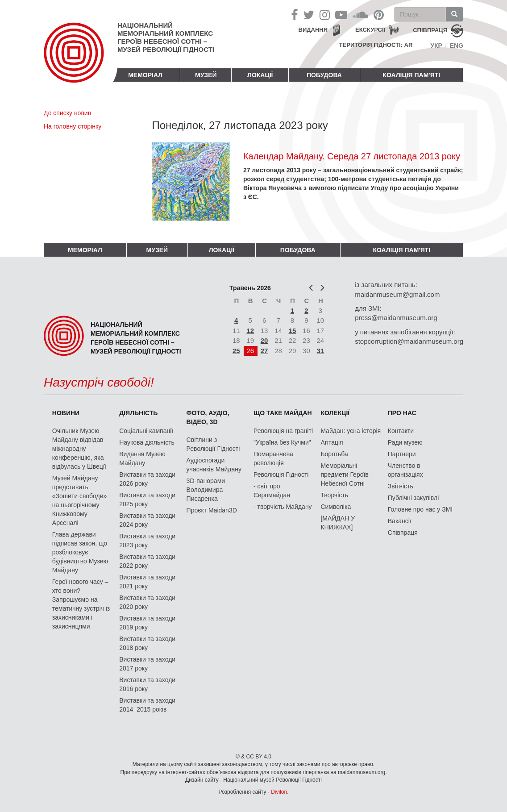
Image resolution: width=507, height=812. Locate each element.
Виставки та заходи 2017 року (147, 664)
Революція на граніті (283, 431)
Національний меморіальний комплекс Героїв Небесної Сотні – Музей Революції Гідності (166, 37)
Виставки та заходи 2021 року (147, 582)
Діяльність (138, 413)
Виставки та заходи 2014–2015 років (147, 705)
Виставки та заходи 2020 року (147, 602)
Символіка (336, 507)
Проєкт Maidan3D (212, 510)
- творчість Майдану (283, 507)
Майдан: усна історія (351, 431)
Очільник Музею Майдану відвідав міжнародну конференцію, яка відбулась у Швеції (79, 449)
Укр (436, 46)
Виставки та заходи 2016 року (147, 684)
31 (321, 351)
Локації (260, 75)
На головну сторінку (73, 126)
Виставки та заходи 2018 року (147, 643)
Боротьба (334, 454)
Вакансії (400, 521)
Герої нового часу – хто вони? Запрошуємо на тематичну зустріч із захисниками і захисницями (81, 604)
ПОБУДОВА (324, 75)
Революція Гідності (281, 475)
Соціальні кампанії (146, 431)
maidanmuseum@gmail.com (397, 294)
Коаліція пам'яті (411, 75)
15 (293, 331)
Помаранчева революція (273, 458)
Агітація (332, 442)
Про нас (402, 413)
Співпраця (403, 533)
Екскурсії (370, 30)
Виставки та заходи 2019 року (147, 623)
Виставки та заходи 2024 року (147, 520)
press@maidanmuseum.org (396, 318)
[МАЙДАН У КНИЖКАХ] (338, 523)
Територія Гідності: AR (376, 45)
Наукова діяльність (147, 442)
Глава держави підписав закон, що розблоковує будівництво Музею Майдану (80, 552)
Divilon (279, 792)
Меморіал (145, 75)
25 (236, 351)
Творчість (334, 495)
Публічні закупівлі (413, 498)
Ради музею (405, 442)
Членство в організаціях (405, 470)
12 (250, 331)
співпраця (430, 30)
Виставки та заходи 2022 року (147, 561)
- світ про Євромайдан (272, 491)
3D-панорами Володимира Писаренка (206, 490)
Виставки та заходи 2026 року (147, 479)
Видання (313, 30)
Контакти (401, 431)
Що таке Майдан (283, 413)
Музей (206, 75)
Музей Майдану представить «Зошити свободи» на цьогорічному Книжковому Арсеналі (80, 500)
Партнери (402, 454)
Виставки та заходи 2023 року (147, 541)
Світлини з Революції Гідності (213, 444)
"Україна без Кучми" (282, 442)
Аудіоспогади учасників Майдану (214, 465)
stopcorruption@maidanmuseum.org (409, 341)
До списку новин (67, 113)
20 (264, 340)
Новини (66, 413)
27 (264, 351)
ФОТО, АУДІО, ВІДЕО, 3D (208, 417)
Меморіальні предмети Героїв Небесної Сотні (344, 475)
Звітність (401, 486)
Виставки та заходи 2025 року (147, 500)
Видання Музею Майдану (142, 458)
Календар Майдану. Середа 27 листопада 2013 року (352, 156)
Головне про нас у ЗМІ (420, 509)
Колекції (335, 413)
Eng (457, 46)
